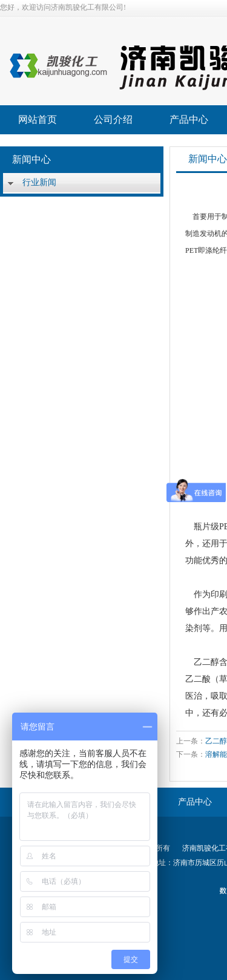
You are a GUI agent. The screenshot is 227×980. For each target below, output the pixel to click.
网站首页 (38, 119)
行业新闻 (39, 182)
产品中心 (189, 119)
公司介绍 (113, 119)
